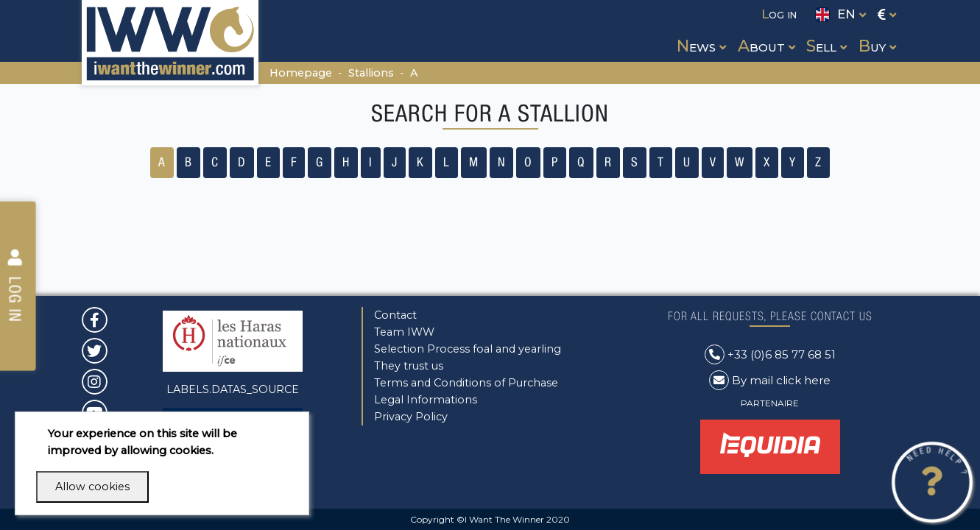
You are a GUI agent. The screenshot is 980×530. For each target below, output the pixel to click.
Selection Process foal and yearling (468, 349)
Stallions (371, 73)
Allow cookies (92, 487)
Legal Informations (426, 400)
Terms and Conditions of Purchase (466, 383)
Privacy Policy (411, 417)
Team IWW (404, 332)
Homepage (301, 73)
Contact (395, 315)
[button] (700, 32)
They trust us (409, 366)
